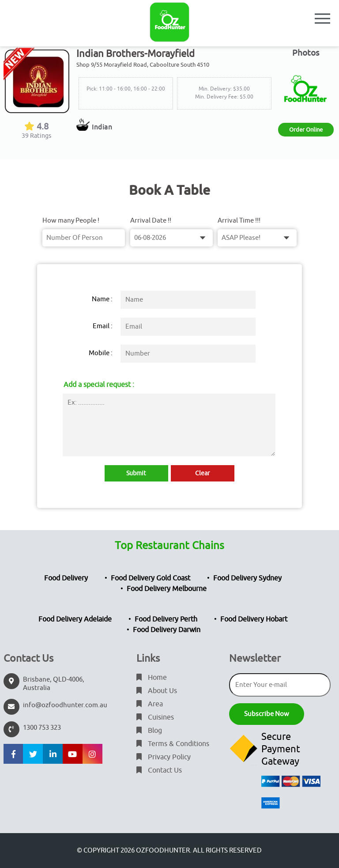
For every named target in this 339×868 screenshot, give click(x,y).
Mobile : (101, 353)
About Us (157, 691)
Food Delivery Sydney (247, 578)
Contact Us (159, 770)
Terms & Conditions (173, 744)
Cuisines (155, 717)
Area (150, 704)
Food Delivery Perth (166, 619)
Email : (103, 326)
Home (152, 678)
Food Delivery (66, 578)
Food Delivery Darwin (167, 630)
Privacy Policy (164, 757)
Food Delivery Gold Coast (151, 578)
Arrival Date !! (151, 221)
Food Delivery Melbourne (167, 589)
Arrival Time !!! (239, 221)
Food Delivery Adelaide (75, 619)
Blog (149, 731)
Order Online (306, 130)
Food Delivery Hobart (254, 619)
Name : (102, 299)
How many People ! (71, 221)
